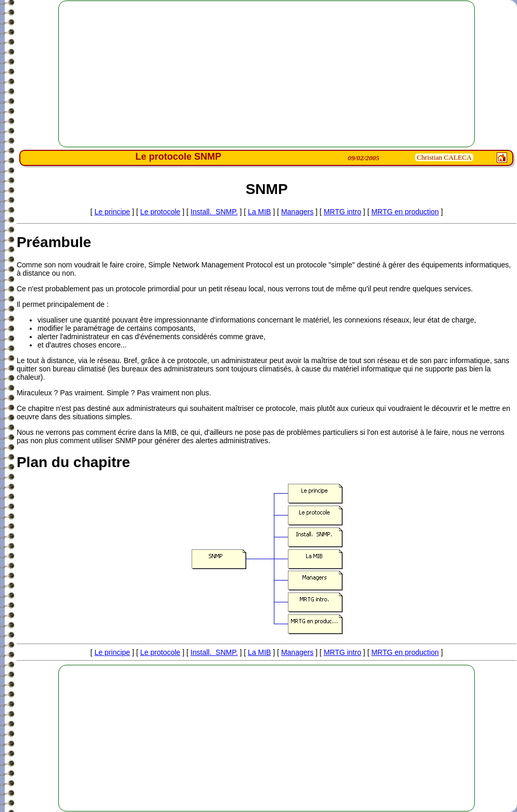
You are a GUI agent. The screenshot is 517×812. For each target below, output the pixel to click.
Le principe (112, 212)
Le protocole (160, 212)
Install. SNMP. (214, 212)
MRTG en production (405, 212)
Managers (297, 212)
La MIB (259, 212)
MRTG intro (343, 212)
